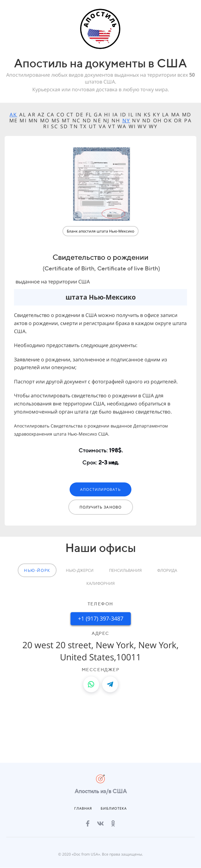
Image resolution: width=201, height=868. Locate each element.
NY (126, 120)
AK (13, 115)
